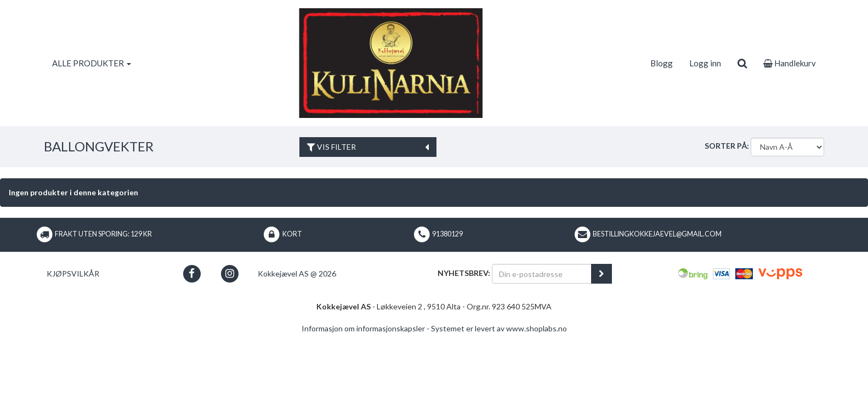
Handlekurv (790, 63)
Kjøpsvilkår (73, 273)
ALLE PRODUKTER (92, 63)
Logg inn (705, 63)
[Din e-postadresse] (542, 274)
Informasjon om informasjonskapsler (363, 328)
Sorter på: (727, 146)
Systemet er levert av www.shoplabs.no (499, 328)
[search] (742, 63)
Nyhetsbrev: (464, 273)
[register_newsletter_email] (602, 274)
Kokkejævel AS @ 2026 (297, 273)
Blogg (662, 63)
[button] (192, 273)
